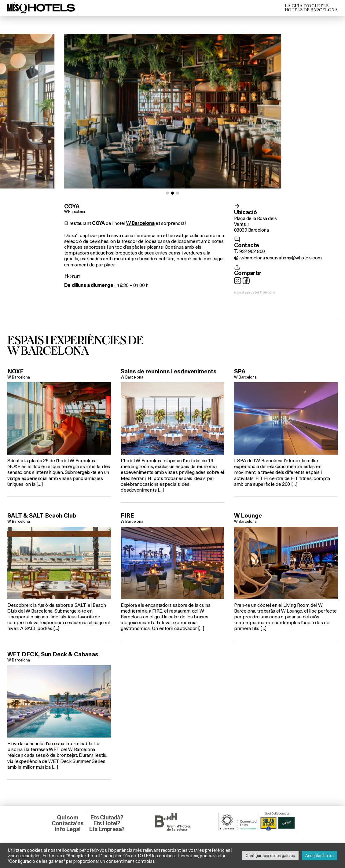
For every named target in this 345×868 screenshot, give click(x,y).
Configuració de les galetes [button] (270, 855)
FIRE (127, 515)
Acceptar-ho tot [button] (319, 855)
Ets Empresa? (107, 829)
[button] (167, 193)
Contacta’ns (68, 823)
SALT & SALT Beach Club (42, 515)
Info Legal (68, 829)
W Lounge (248, 515)
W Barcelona (75, 211)
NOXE (15, 371)
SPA (240, 371)
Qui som (67, 817)
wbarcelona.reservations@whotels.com (281, 257)
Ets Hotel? (107, 823)
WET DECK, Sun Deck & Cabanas (53, 654)
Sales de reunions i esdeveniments (169, 371)
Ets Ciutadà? (106, 817)
